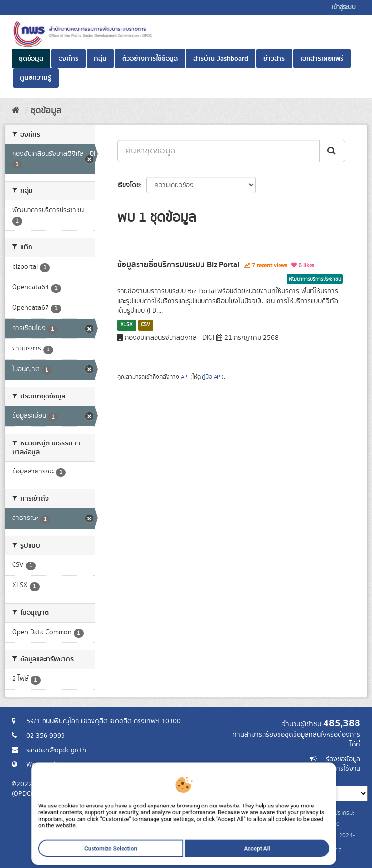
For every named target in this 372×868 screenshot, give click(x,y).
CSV (146, 325)
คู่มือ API (212, 377)
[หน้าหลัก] (16, 111)
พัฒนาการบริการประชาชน (315, 279)
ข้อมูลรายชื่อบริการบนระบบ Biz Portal (178, 265)
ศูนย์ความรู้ (36, 78)
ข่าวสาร (274, 59)
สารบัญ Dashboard (221, 59)
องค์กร (69, 59)
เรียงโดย (129, 185)
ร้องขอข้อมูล (343, 759)
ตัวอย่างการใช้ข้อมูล (150, 59)
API (185, 377)
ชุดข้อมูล (31, 59)
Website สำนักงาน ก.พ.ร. (61, 765)
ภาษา (224, 778)
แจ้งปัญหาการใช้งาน (333, 769)
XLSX (126, 325)
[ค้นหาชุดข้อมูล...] (218, 151)
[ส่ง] (332, 151)
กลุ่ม (100, 59)
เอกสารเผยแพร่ (322, 59)
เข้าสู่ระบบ (344, 8)
